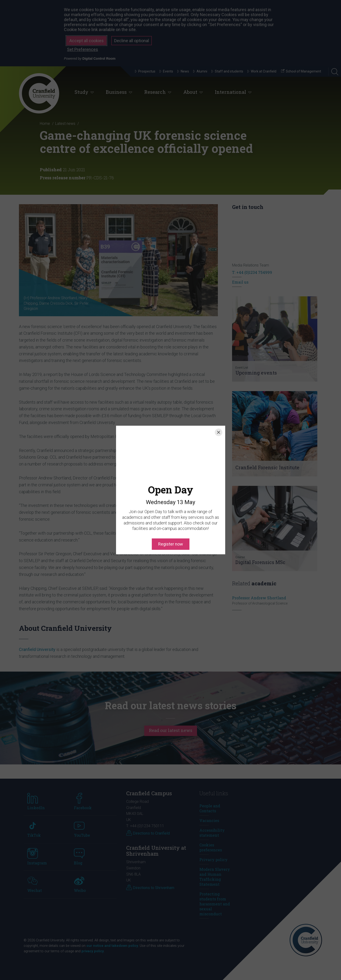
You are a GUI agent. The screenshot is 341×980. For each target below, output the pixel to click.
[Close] (219, 432)
